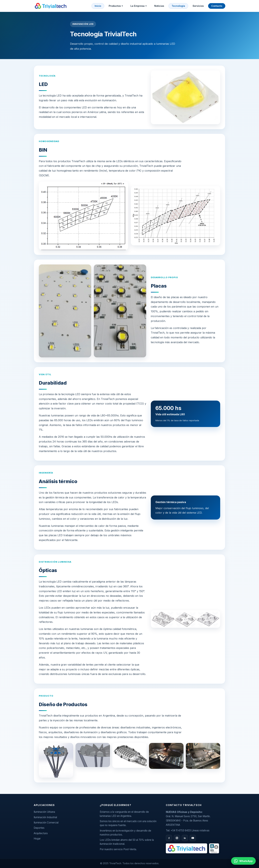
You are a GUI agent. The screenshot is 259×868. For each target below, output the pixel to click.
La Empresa (139, 6)
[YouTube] (193, 838)
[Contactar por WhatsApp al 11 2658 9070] (243, 861)
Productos (116, 6)
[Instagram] (177, 838)
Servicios (198, 6)
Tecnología (178, 6)
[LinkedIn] (185, 838)
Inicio (98, 6)
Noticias (159, 6)
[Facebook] (169, 838)
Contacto (217, 6)
